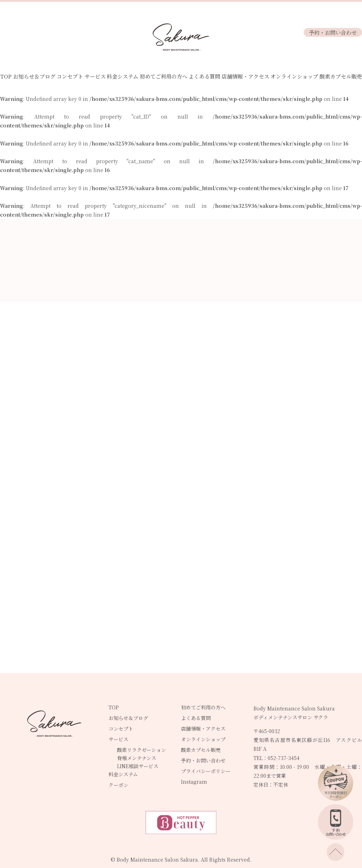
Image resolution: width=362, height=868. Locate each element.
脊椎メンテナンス (137, 758)
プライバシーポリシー (206, 771)
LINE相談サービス (138, 766)
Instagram (194, 782)
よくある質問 (204, 76)
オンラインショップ (294, 76)
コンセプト (70, 76)
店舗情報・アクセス (246, 76)
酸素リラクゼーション (142, 750)
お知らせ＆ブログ (34, 76)
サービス (95, 76)
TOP (6, 76)
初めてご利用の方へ (164, 76)
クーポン (118, 785)
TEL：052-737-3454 (276, 758)
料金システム (122, 76)
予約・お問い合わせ (333, 32)
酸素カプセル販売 (341, 76)
